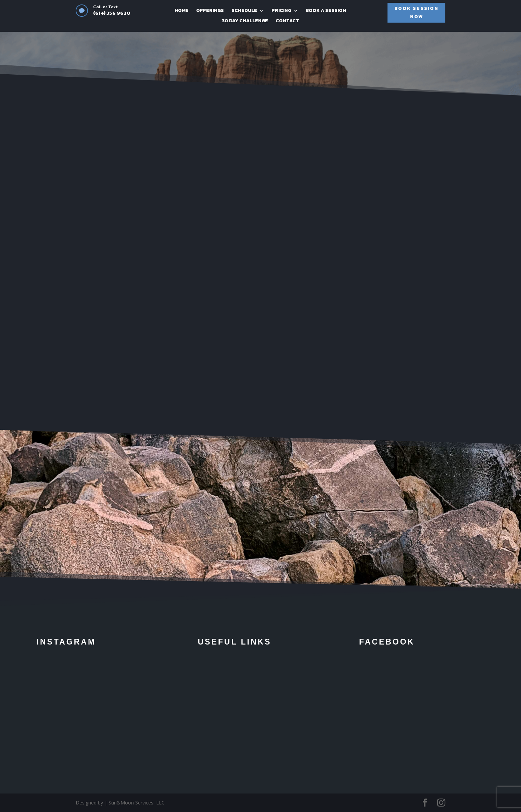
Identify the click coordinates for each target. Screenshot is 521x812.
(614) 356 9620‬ (112, 13)
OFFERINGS (210, 11)
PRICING (281, 11)
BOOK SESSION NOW (416, 13)
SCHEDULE (244, 11)
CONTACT (287, 21)
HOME (182, 11)
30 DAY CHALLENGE (245, 21)
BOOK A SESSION (326, 11)
